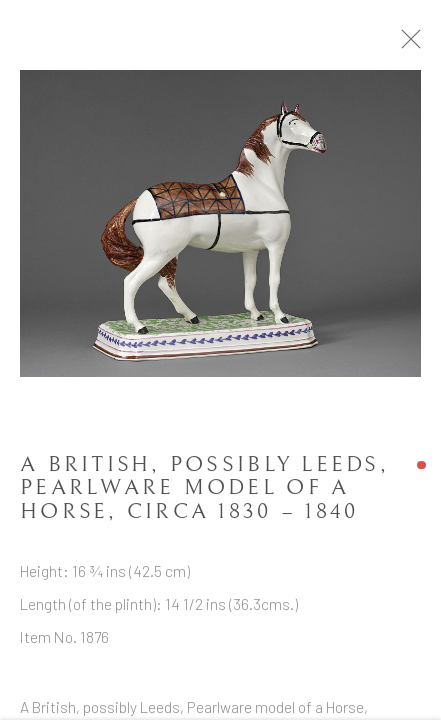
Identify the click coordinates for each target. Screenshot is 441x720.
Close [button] (426, 45)
